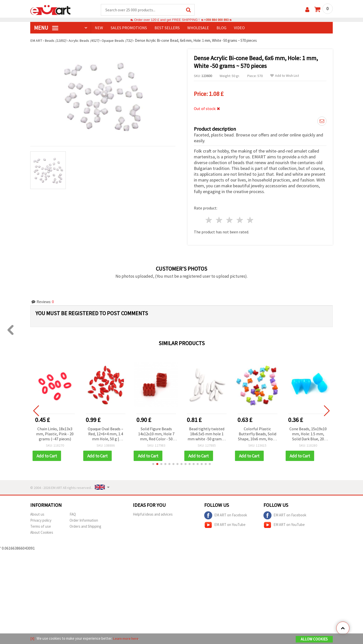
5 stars (250, 219)
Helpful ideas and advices (153, 514)
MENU (46, 28)
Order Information (84, 520)
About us (37, 514)
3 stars (230, 219)
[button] (153, 463)
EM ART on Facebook (226, 515)
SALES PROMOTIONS (129, 28)
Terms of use (41, 526)
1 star (209, 219)
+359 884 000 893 (216, 20)
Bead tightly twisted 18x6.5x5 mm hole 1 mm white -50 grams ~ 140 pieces (208, 433)
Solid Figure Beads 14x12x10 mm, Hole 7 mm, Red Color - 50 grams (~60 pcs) (157, 433)
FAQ (73, 514)
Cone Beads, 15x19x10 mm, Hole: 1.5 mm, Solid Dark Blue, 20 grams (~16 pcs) (309, 433)
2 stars (219, 219)
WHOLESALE (198, 28)
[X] (32, 639)
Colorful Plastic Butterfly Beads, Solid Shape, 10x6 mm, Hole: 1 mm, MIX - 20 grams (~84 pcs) (258, 433)
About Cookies (42, 532)
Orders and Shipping (85, 526)
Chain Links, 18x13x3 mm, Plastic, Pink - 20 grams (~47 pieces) (56, 433)
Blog (221, 28)
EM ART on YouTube (225, 524)
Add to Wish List (285, 76)
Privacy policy (41, 520)
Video (239, 28)
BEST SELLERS (167, 28)
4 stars (240, 219)
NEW (99, 28)
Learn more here (126, 639)
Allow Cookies (314, 639)
